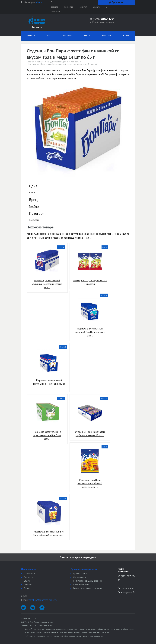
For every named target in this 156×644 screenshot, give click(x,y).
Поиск (126, 36)
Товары (40, 62)
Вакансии (106, 36)
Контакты (68, 7)
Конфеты (75, 62)
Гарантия (83, 7)
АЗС (49, 36)
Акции (87, 36)
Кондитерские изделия (57, 62)
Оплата (96, 7)
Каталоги (67, 36)
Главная (31, 36)
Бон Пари (34, 206)
